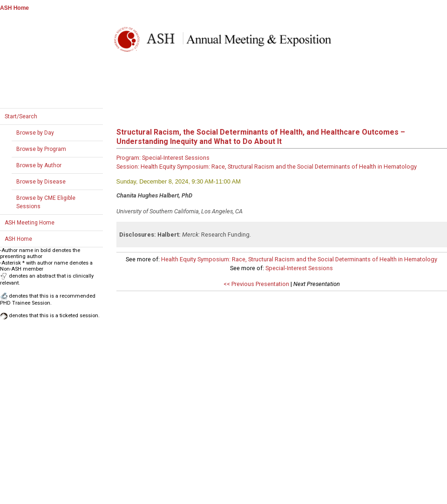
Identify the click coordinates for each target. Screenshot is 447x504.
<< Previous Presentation (256, 284)
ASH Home (14, 8)
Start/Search (21, 116)
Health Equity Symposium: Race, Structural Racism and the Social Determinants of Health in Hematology (299, 259)
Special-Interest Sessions (299, 268)
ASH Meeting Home (30, 223)
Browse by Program (41, 149)
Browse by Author (39, 165)
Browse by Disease (41, 182)
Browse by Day (35, 133)
